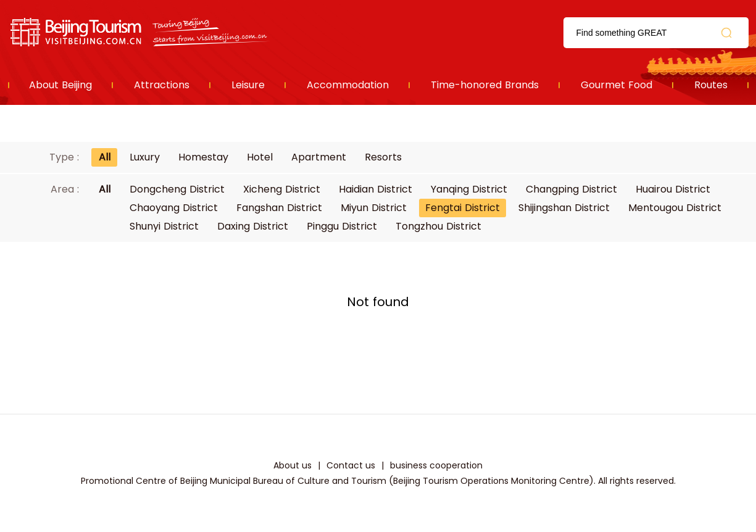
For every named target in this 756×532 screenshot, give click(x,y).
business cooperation (436, 465)
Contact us (351, 465)
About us (293, 465)
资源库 (141, 32)
